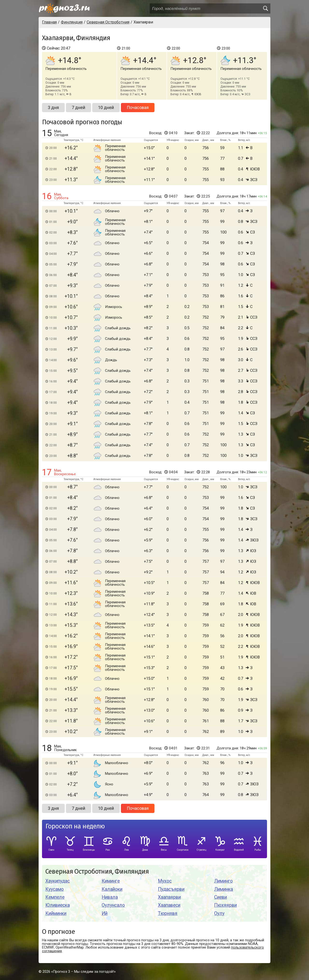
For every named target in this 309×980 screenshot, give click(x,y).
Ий (105, 913)
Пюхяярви (225, 905)
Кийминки (56, 913)
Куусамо (55, 889)
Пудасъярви (171, 889)
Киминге (111, 881)
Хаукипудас (58, 881)
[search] (265, 8)
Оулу (219, 913)
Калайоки (112, 889)
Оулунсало (113, 905)
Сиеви (221, 897)
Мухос (165, 881)
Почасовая (138, 107)
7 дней (78, 107)
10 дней (106, 107)
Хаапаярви (169, 897)
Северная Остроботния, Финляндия (97, 872)
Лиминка (224, 889)
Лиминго (223, 881)
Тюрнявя (168, 913)
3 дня (53, 107)
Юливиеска (58, 905)
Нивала (110, 897)
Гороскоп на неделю (75, 826)
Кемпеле (55, 897)
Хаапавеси (169, 905)
